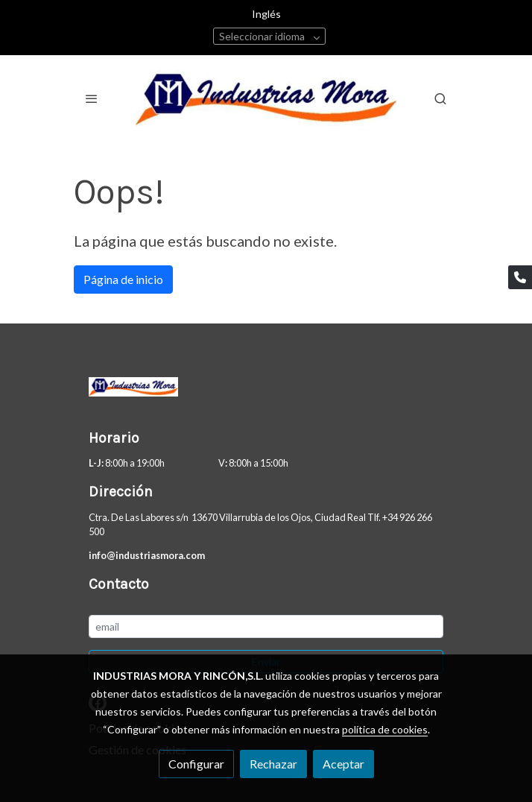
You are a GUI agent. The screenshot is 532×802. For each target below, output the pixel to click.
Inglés (266, 14)
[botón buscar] (440, 98)
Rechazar (273, 764)
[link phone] (520, 277)
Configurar (196, 764)
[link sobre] (266, 390)
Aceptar (343, 764)
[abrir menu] (92, 98)
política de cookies (385, 729)
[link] (266, 98)
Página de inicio (123, 279)
